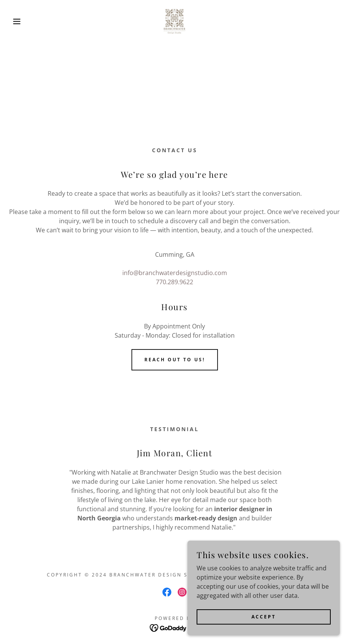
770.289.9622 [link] (174, 282)
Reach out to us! (175, 360)
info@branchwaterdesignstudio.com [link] (175, 273)
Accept (264, 617)
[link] (175, 21)
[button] (18, 21)
